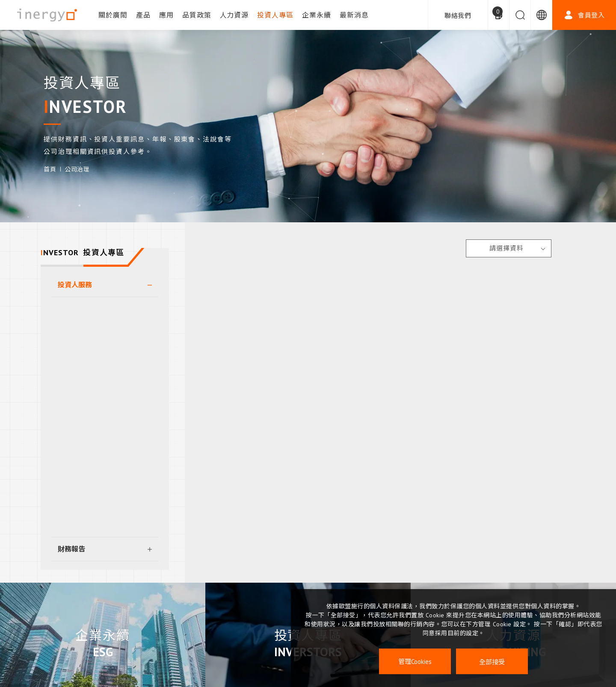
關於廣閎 (113, 15)
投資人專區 (275, 15)
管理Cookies (415, 662)
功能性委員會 (83, 357)
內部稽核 (76, 453)
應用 (166, 15)
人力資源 (234, 15)
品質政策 (197, 15)
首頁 (50, 169)
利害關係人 (79, 477)
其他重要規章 (83, 525)
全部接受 (492, 662)
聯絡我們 (458, 16)
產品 (143, 15)
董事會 (72, 333)
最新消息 (354, 15)
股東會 (72, 309)
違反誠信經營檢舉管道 (96, 501)
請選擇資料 (506, 248)
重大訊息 (76, 429)
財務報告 (71, 549)
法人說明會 (79, 381)
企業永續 (317, 15)
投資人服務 (75, 285)
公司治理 (77, 169)
